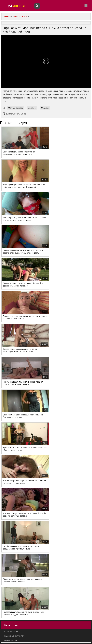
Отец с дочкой (11, 450)
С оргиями (9, 485)
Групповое (9, 590)
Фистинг (8, 538)
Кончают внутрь (12, 617)
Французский (10, 516)
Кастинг (8, 441)
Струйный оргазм (12, 529)
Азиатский (9, 419)
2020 (7, 634)
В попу (7, 573)
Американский (11, 568)
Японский (9, 507)
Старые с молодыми (13, 445)
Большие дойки (11, 454)
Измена (8, 608)
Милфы (45, 108)
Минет (7, 415)
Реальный (9, 520)
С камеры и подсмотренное (17, 459)
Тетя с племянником (14, 423)
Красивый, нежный (13, 630)
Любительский (11, 401)
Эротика (8, 480)
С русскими (9, 511)
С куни (7, 476)
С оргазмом (9, 463)
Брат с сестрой (11, 546)
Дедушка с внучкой (13, 502)
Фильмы (8, 494)
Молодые (8, 428)
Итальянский (10, 586)
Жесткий (8, 625)
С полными (9, 498)
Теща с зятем (10, 612)
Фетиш (7, 595)
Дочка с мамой (11, 555)
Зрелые (32, 108)
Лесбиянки (9, 577)
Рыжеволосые (11, 410)
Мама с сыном (15, 108)
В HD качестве (11, 551)
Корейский (9, 542)
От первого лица (12, 564)
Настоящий (9, 432)
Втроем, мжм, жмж (13, 599)
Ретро (7, 467)
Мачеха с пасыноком (14, 603)
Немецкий (9, 533)
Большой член (11, 582)
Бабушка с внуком (13, 560)
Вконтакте (9, 489)
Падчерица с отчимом (14, 406)
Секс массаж (10, 472)
